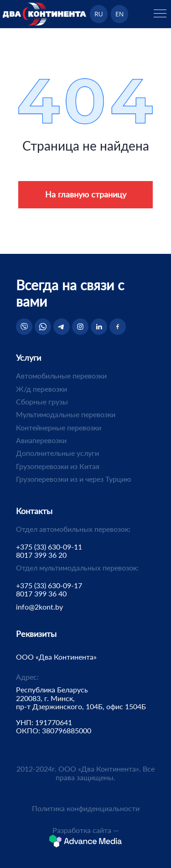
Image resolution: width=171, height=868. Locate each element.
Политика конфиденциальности (86, 808)
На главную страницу (86, 194)
